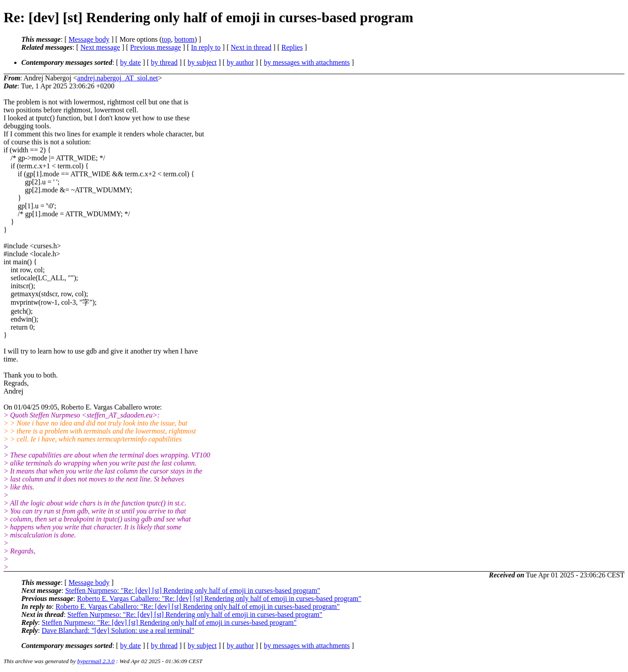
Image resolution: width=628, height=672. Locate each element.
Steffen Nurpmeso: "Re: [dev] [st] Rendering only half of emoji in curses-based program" (193, 590)
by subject (202, 62)
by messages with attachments (307, 62)
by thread (164, 62)
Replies (292, 47)
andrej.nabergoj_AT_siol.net (118, 78)
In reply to (206, 47)
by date (130, 62)
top (166, 39)
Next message (100, 47)
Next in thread (251, 47)
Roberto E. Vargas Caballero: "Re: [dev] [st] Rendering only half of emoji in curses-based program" (219, 598)
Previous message (156, 47)
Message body (89, 39)
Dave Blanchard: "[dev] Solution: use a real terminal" (118, 630)
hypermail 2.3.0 (96, 661)
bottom (184, 39)
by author (240, 62)
